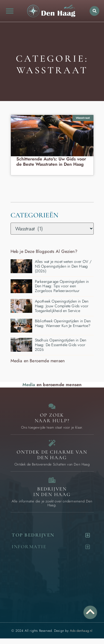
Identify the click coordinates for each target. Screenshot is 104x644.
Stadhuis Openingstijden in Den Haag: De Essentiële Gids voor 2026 (61, 345)
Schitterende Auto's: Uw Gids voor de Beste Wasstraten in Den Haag (51, 162)
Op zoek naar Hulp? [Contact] (52, 418)
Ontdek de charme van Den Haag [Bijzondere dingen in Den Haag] (52, 455)
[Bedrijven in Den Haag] (52, 480)
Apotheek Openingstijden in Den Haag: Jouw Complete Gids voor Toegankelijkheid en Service (62, 306)
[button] (10, 11)
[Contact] (52, 406)
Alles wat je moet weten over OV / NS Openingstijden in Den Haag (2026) (63, 266)
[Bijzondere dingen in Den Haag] (52, 443)
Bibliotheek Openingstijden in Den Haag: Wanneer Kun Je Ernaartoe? (63, 323)
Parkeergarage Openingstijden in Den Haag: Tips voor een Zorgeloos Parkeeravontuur (62, 286)
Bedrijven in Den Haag (52, 492)
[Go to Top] (90, 612)
